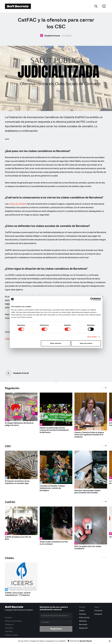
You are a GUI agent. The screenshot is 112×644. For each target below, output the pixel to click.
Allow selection (56, 343)
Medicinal (83, 621)
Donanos (8, 618)
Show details (92, 337)
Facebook (98, 611)
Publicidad (9, 628)
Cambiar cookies (11, 635)
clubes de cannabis (18, 204)
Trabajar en (9, 625)
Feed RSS (9, 632)
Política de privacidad (13, 621)
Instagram (98, 614)
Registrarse (56, 629)
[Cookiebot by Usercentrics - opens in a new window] (92, 299)
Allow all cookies (86, 343)
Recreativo (83, 625)
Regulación (12, 388)
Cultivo (82, 611)
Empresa (83, 614)
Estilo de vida (84, 618)
